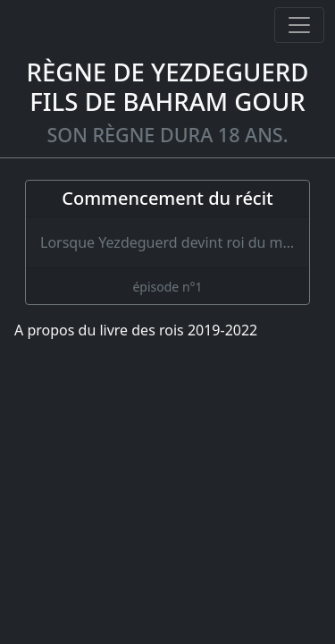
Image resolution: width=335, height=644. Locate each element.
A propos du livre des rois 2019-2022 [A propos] (136, 330)
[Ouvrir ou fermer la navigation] (299, 25)
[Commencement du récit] (167, 242)
